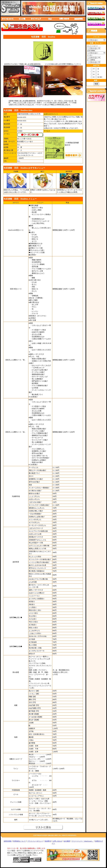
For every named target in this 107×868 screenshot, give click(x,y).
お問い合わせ (57, 841)
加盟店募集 (8, 841)
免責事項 (48, 841)
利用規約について (19, 841)
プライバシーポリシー (35, 841)
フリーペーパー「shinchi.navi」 (83, 841)
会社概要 (67, 841)
